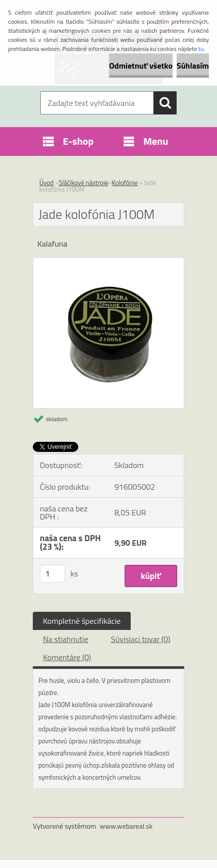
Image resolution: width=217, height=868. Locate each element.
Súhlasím (193, 66)
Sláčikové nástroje (83, 183)
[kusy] (52, 574)
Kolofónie (124, 183)
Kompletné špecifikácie (82, 621)
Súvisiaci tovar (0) (141, 639)
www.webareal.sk (126, 826)
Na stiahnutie (66, 639)
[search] (165, 103)
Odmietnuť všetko (141, 66)
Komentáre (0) (67, 657)
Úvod (46, 183)
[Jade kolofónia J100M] (108, 262)
